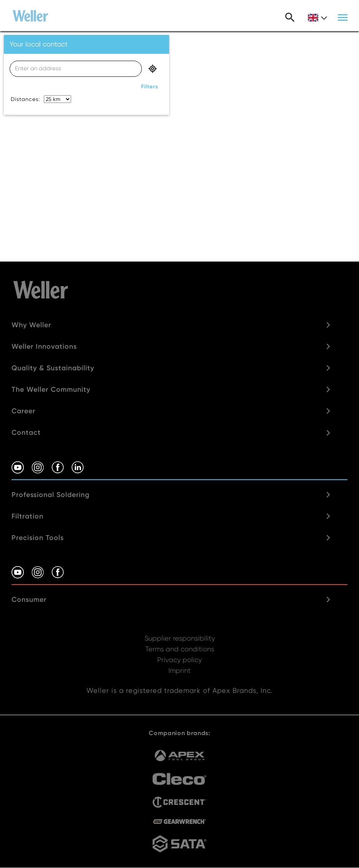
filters (150, 86)
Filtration (27, 516)
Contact (26, 432)
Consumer (29, 600)
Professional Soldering (51, 495)
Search (290, 17)
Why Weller (31, 325)
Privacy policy (179, 660)
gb (317, 18)
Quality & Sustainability (53, 368)
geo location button (153, 69)
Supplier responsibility (180, 638)
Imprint (179, 670)
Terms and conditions (180, 649)
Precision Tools (38, 538)
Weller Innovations (44, 346)
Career (23, 411)
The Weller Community (51, 389)
